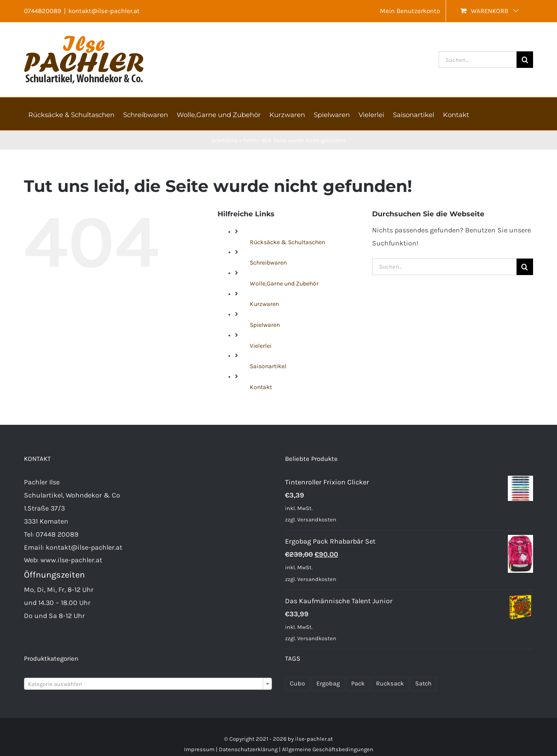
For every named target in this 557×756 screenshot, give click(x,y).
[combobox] (148, 684)
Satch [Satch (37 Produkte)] (423, 684)
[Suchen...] (478, 60)
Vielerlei (261, 346)
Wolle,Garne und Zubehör (284, 284)
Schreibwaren (268, 263)
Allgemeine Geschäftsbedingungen (328, 749)
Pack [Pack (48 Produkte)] (358, 684)
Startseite (225, 140)
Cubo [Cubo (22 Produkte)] (297, 684)
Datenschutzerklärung (248, 749)
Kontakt (261, 387)
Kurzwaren (264, 304)
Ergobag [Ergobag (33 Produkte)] (328, 684)
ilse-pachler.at (314, 739)
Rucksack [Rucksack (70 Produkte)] (390, 684)
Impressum (199, 749)
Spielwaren (265, 325)
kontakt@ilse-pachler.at (104, 11)
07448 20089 (57, 534)
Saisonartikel (268, 366)
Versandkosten (317, 519)
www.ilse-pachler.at (71, 560)
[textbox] (148, 684)
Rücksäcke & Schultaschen (287, 242)
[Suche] (525, 60)
